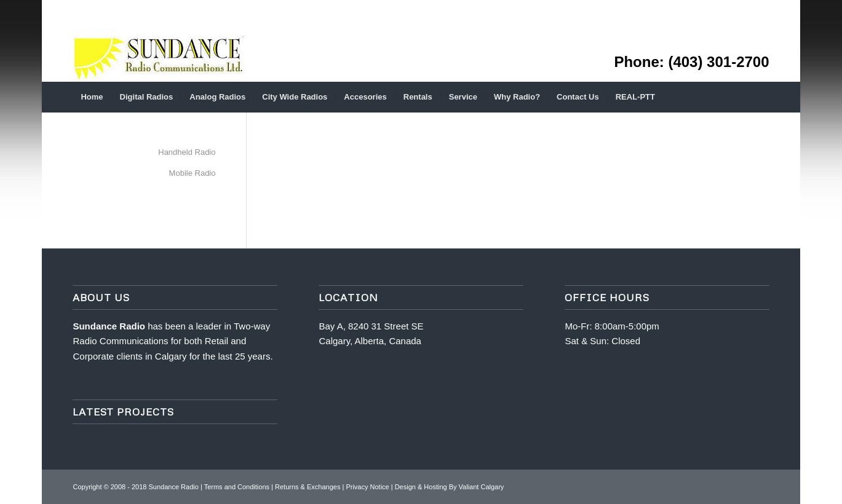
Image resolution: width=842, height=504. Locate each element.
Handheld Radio (187, 152)
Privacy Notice (367, 487)
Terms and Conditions (237, 487)
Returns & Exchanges (308, 487)
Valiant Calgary (482, 487)
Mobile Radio (193, 173)
